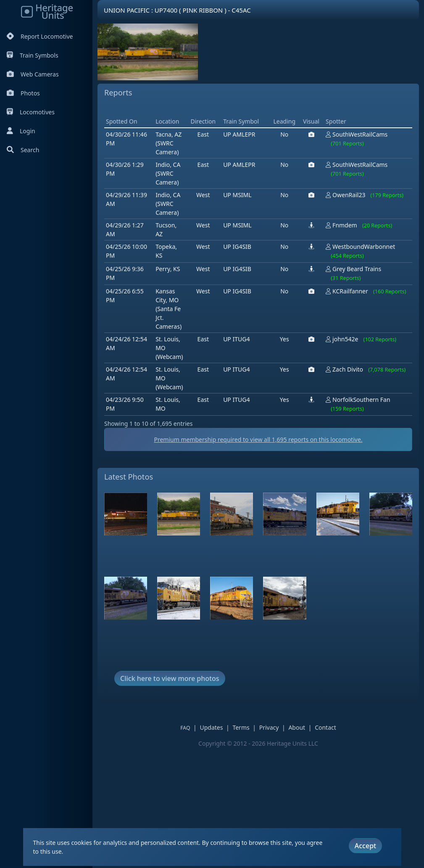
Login (21, 131)
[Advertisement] (257, 167)
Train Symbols (33, 55)
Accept (365, 846)
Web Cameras (33, 74)
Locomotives (31, 112)
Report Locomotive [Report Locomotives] (40, 36)
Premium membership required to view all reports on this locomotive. (258, 559)
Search (23, 150)
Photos (23, 93)
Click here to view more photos (170, 798)
